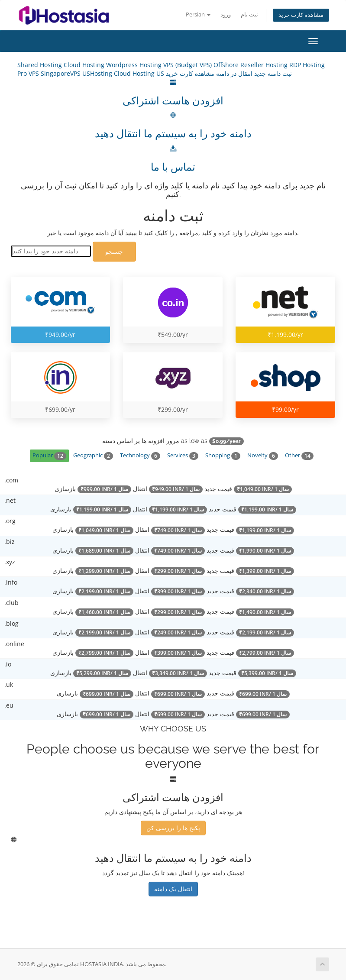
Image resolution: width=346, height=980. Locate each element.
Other (299, 456)
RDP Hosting (307, 65)
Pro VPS (29, 73)
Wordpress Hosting (135, 65)
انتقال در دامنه (233, 73)
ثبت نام (249, 15)
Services (183, 456)
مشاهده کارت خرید (301, 15)
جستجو (114, 251)
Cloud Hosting (85, 65)
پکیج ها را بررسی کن (173, 828)
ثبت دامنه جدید (272, 73)
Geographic (93, 456)
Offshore (227, 65)
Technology (140, 456)
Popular (49, 456)
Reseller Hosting (265, 65)
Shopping (223, 456)
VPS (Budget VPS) (188, 65)
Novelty (263, 456)
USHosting (98, 73)
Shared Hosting (40, 65)
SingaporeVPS (61, 73)
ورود (226, 15)
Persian (198, 15)
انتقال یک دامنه (173, 889)
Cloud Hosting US (140, 73)
